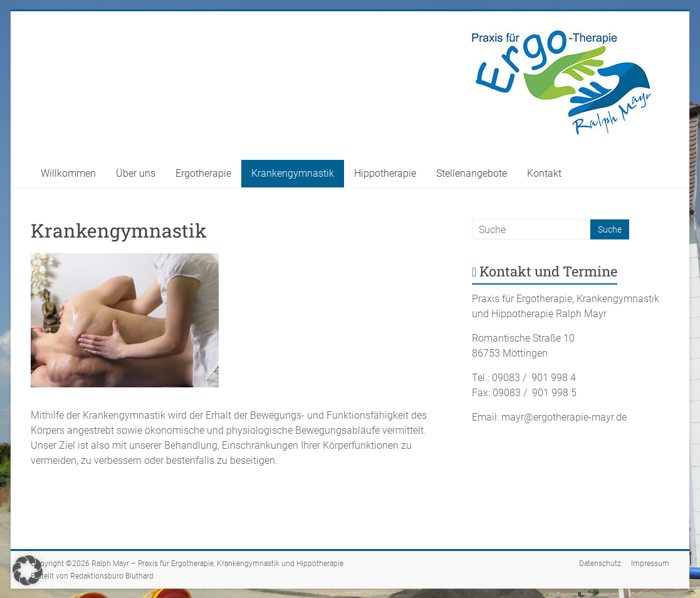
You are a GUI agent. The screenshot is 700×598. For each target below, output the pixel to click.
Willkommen (68, 173)
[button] (28, 570)
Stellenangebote (472, 173)
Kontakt (544, 173)
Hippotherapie (385, 173)
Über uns (136, 173)
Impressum (650, 564)
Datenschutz (600, 564)
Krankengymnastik (293, 173)
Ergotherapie (203, 173)
